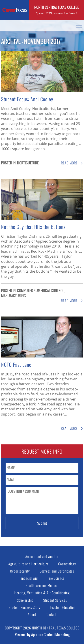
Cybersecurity (20, 571)
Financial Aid (29, 578)
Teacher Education (63, 607)
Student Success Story (25, 607)
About (32, 614)
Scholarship (25, 600)
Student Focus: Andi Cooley (27, 99)
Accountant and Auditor (42, 556)
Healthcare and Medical (42, 586)
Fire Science (56, 578)
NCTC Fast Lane (17, 364)
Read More (72, 163)
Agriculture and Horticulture (28, 564)
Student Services (55, 600)
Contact (51, 614)
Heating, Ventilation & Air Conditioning (42, 593)
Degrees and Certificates (57, 571)
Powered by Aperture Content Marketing (42, 635)
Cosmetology (67, 564)
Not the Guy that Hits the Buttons (33, 227)
